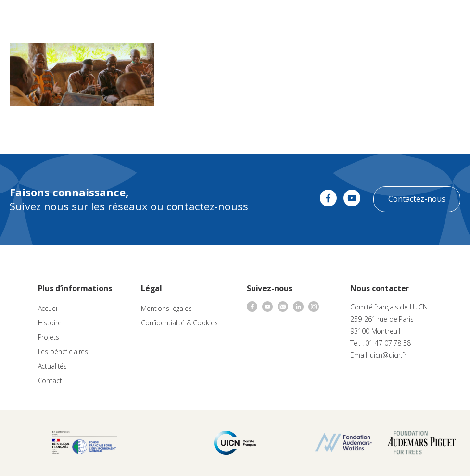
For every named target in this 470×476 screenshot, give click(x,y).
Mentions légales (166, 308)
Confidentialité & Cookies (179, 323)
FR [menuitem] (420, 17)
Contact (50, 380)
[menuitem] (425, 17)
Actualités (53, 366)
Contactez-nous (417, 199)
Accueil (48, 308)
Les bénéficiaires (63, 352)
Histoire (50, 323)
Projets (49, 337)
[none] (425, 17)
